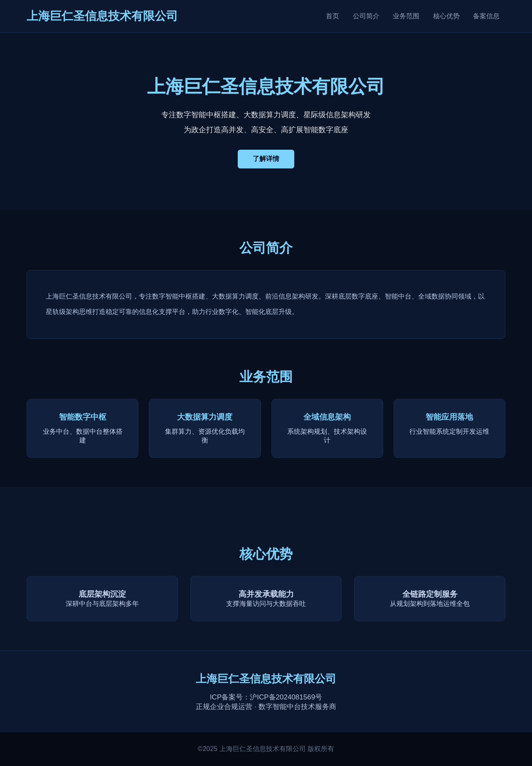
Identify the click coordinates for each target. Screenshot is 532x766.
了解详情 (266, 159)
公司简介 (366, 16)
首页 (332, 16)
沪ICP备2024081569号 (286, 697)
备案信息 (486, 16)
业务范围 (406, 16)
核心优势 (446, 16)
